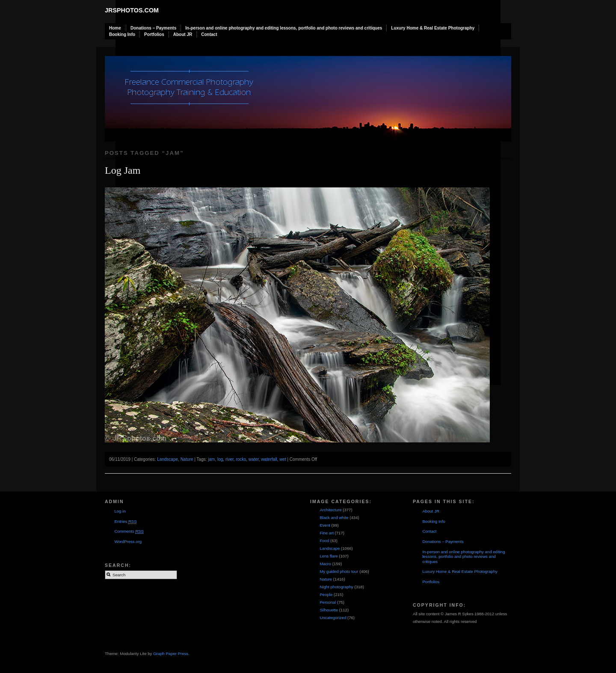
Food (324, 541)
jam (211, 459)
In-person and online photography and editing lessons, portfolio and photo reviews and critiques (284, 28)
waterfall (269, 459)
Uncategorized (333, 618)
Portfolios (154, 34)
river (230, 459)
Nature (187, 459)
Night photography (336, 587)
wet (283, 459)
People (326, 594)
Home (115, 28)
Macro (325, 564)
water (254, 459)
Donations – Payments (153, 28)
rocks (241, 459)
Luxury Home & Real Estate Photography (433, 28)
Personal (328, 602)
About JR (183, 34)
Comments (129, 531)
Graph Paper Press (171, 654)
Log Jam (123, 170)
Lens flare (329, 556)
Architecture (330, 510)
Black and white (334, 517)
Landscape (167, 459)
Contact (209, 34)
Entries (125, 522)
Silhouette (329, 610)
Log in (120, 511)
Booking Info (122, 34)
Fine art (327, 533)
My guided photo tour (339, 571)
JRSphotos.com (132, 10)
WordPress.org (128, 541)
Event (325, 525)
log (220, 459)
